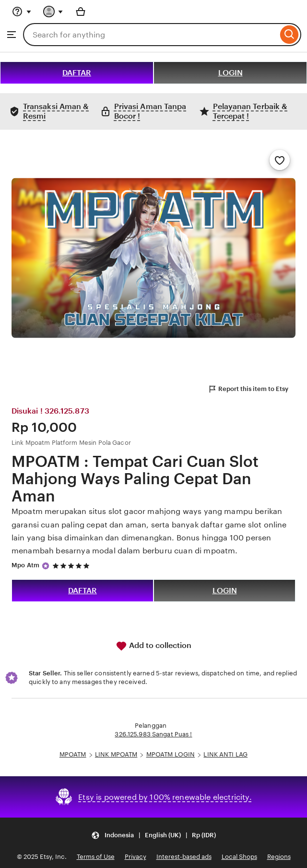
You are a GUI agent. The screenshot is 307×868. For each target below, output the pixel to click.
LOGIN (230, 73)
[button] (153, 835)
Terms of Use (96, 857)
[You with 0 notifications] (53, 12)
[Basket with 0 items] (81, 12)
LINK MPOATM (116, 754)
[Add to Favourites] (280, 160)
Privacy (136, 857)
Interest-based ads (184, 857)
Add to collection (153, 646)
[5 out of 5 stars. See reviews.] (72, 566)
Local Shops (239, 857)
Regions (279, 857)
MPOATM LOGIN (171, 754)
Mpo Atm (25, 565)
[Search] (289, 35)
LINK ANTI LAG (225, 754)
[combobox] (150, 35)
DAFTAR (77, 73)
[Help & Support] (22, 12)
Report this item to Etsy (248, 389)
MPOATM (73, 754)
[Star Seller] (46, 566)
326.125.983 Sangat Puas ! (153, 734)
